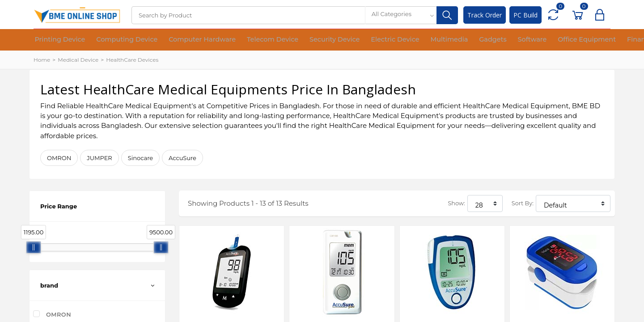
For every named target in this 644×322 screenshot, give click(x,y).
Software (465, 40)
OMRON (59, 158)
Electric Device (349, 40)
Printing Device (56, 40)
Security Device (297, 40)
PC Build (525, 15)
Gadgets (432, 40)
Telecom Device (242, 40)
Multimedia (396, 40)
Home (42, 60)
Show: (456, 203)
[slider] (34, 247)
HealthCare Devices (132, 60)
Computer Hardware (181, 40)
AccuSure (182, 158)
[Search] (248, 15)
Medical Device (78, 60)
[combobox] (401, 15)
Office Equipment (512, 40)
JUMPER (100, 158)
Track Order (485, 15)
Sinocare (140, 158)
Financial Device (571, 40)
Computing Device (114, 40)
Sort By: (523, 203)
